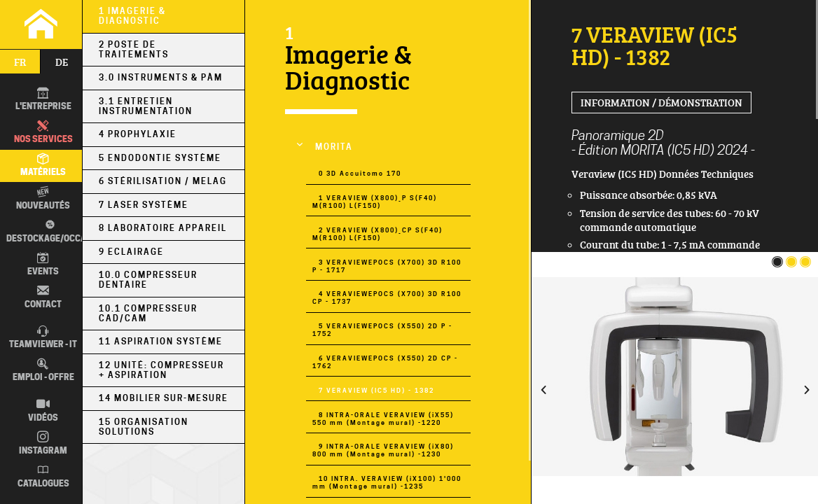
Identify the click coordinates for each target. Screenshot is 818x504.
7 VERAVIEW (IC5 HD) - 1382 (376, 390)
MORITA (334, 147)
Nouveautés (43, 198)
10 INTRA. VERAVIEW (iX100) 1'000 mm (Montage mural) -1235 (387, 482)
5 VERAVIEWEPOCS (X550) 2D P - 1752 (382, 330)
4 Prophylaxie (138, 134)
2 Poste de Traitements (134, 50)
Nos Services (43, 133)
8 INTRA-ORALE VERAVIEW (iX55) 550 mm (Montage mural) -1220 (383, 419)
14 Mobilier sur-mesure (164, 398)
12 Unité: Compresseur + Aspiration (161, 370)
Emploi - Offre (43, 371)
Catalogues (43, 476)
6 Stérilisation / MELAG (163, 181)
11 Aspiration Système (161, 342)
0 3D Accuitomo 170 (360, 173)
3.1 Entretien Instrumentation (146, 106)
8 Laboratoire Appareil (163, 228)
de (62, 62)
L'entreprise (43, 100)
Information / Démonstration (661, 102)
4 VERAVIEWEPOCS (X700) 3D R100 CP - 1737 (387, 297)
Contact (43, 297)
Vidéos (43, 411)
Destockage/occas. (50, 232)
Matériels (43, 166)
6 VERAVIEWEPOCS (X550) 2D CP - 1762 (385, 362)
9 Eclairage (131, 252)
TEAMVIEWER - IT (43, 338)
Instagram (43, 443)
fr (20, 62)
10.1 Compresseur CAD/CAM (148, 314)
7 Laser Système (144, 205)
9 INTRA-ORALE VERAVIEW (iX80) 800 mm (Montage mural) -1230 (383, 450)
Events (43, 264)
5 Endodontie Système (160, 158)
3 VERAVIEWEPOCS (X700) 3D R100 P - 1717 (387, 266)
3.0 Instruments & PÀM (161, 78)
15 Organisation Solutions (144, 427)
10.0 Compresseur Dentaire (148, 280)
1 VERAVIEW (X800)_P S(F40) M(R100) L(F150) (375, 202)
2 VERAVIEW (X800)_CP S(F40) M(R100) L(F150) (377, 234)
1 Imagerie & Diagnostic (132, 16)
